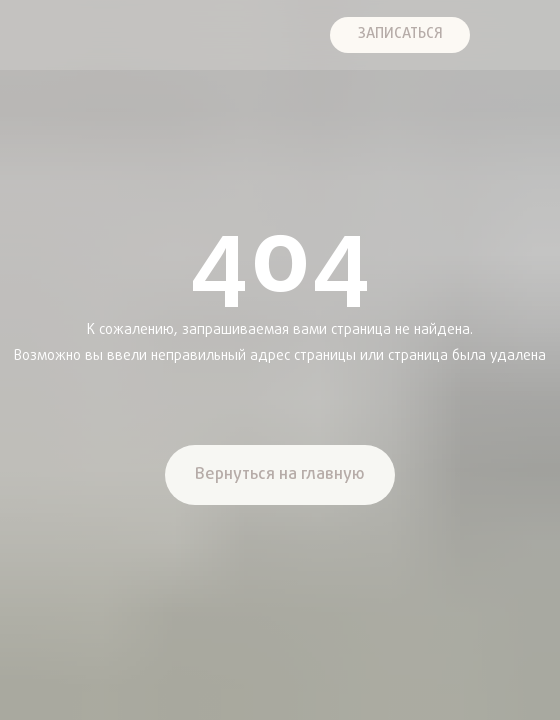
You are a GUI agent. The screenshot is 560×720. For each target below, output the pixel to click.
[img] (33, 35)
